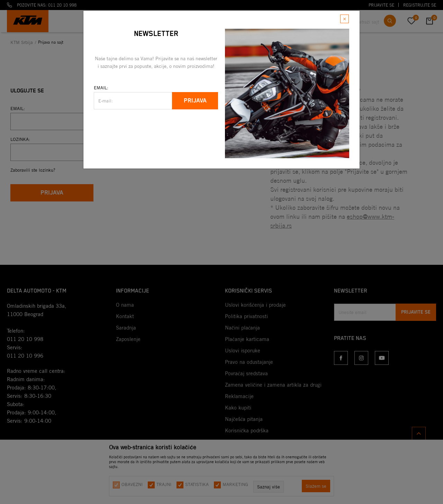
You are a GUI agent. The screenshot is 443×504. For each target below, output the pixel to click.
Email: (101, 88)
